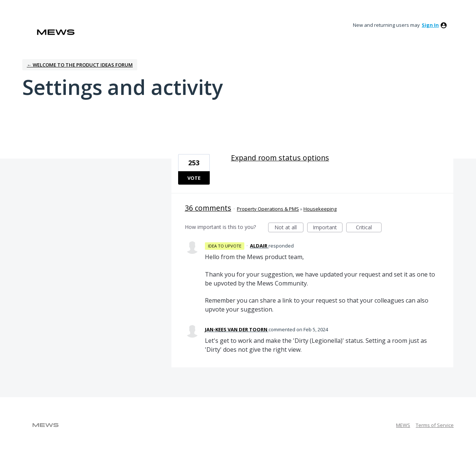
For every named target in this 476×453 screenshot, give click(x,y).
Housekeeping (320, 209)
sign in (430, 25)
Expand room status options (280, 158)
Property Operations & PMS (268, 209)
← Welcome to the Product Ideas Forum (80, 65)
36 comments (208, 208)
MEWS (403, 425)
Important (328, 228)
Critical (369, 228)
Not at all (289, 228)
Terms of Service (435, 425)
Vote (194, 178)
